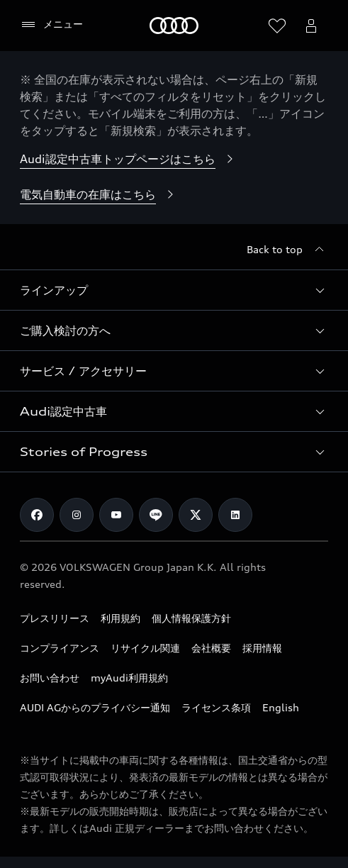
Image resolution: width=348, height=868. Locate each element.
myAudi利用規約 (129, 678)
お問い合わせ (50, 678)
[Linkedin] (235, 515)
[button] (174, 290)
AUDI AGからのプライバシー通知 (95, 707)
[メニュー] (51, 25)
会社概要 (211, 648)
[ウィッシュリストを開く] (277, 26)
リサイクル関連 (145, 648)
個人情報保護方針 (191, 618)
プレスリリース (55, 618)
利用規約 (120, 618)
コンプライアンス (60, 648)
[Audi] (174, 26)
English (281, 707)
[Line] (156, 515)
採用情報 (262, 648)
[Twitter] (196, 515)
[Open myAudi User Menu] (311, 26)
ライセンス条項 (216, 707)
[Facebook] (37, 515)
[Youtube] (116, 515)
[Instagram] (77, 515)
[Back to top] (287, 250)
